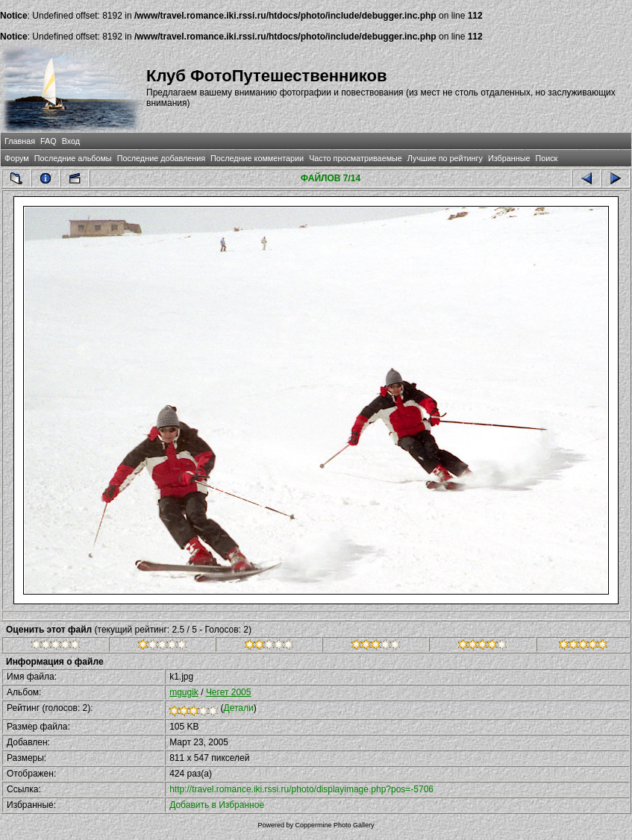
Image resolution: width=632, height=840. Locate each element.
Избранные (509, 158)
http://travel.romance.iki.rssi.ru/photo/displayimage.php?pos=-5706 (301, 789)
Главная (20, 141)
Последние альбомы (73, 158)
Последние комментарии (257, 158)
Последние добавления (161, 158)
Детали (239, 708)
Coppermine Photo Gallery (334, 825)
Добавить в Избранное (217, 805)
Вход (71, 141)
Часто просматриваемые (356, 158)
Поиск (546, 158)
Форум (17, 158)
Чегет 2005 (229, 692)
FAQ (49, 141)
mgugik (184, 692)
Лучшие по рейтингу (445, 158)
